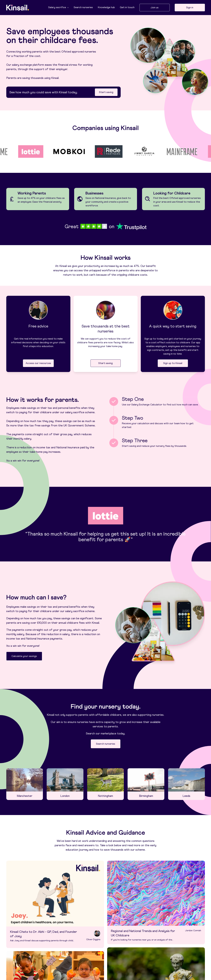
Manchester (25, 796)
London (65, 796)
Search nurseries (83, 7)
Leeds (186, 796)
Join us (155, 8)
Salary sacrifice (58, 7)
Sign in (190, 8)
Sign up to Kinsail (173, 363)
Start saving (106, 92)
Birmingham (146, 796)
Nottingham (105, 796)
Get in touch (127, 7)
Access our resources (38, 363)
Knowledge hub (106, 7)
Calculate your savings (24, 656)
